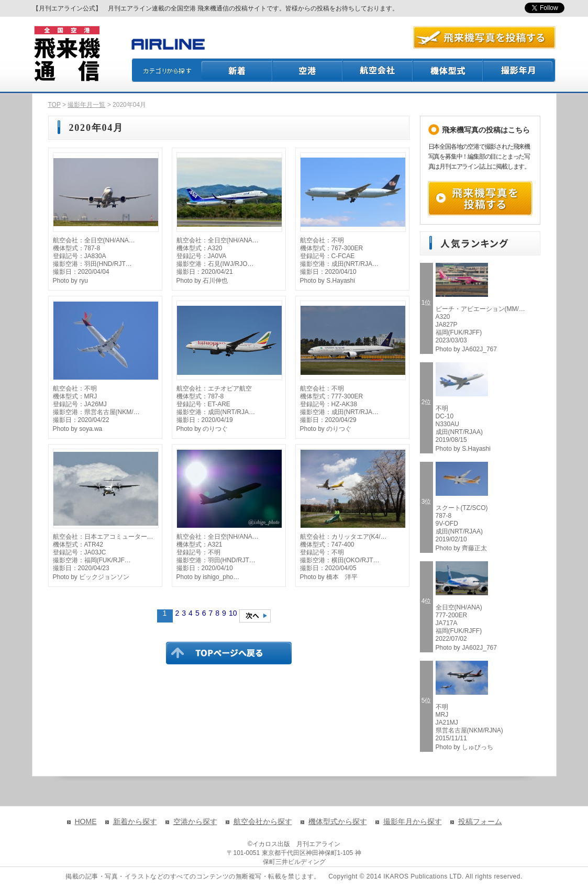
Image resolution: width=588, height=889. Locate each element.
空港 (308, 70)
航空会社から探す (263, 821)
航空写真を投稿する (484, 37)
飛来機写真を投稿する (480, 198)
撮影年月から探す (413, 821)
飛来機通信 (66, 54)
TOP (54, 105)
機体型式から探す (338, 821)
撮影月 (519, 70)
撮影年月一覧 (86, 105)
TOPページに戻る (229, 653)
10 (233, 613)
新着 (237, 70)
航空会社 (378, 70)
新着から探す (135, 821)
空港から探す (195, 821)
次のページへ (255, 616)
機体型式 (448, 70)
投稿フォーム (480, 821)
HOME (86, 821)
